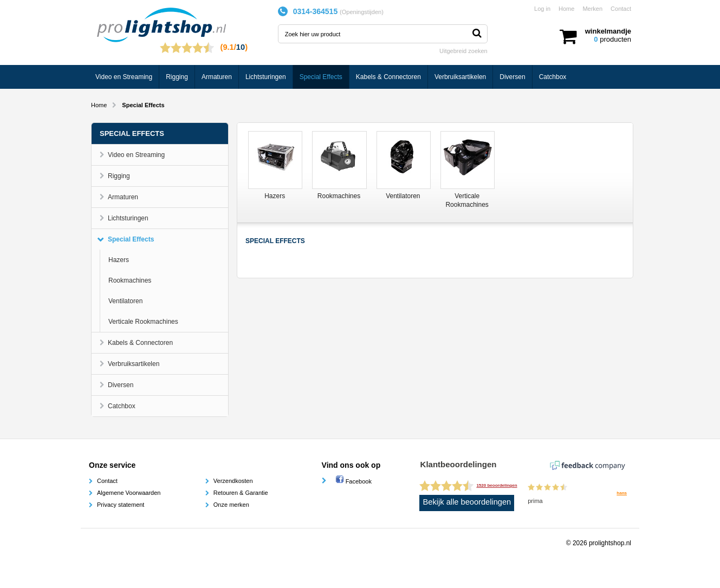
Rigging (177, 77)
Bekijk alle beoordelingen (467, 502)
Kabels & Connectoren (388, 77)
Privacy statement (121, 505)
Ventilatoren (125, 301)
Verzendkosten (233, 481)
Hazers (119, 260)
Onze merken (231, 505)
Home (566, 9)
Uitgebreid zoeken (463, 51)
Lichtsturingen (266, 77)
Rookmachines (130, 280)
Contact (621, 9)
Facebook (353, 481)
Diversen (512, 77)
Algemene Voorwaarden (129, 493)
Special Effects (321, 77)
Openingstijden (362, 12)
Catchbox (553, 77)
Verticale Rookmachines (143, 322)
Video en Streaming (124, 77)
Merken (592, 9)
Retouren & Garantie (241, 493)
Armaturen (217, 77)
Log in (542, 9)
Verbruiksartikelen (460, 77)
